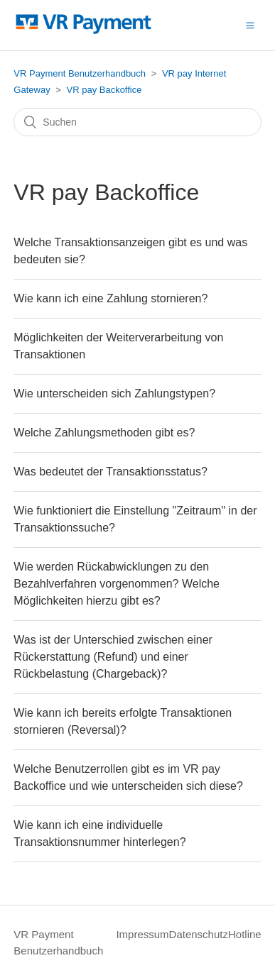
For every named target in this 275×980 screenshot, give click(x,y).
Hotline (245, 934)
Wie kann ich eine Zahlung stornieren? (110, 298)
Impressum (142, 934)
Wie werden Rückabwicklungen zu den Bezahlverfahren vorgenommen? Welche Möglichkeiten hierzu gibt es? (117, 584)
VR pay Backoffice (104, 90)
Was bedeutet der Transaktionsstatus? (110, 472)
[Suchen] (137, 122)
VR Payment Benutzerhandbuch (80, 73)
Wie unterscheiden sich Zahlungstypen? (114, 393)
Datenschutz (199, 934)
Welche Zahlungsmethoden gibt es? (104, 433)
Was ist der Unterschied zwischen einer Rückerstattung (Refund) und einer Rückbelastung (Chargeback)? (113, 657)
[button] (250, 25)
